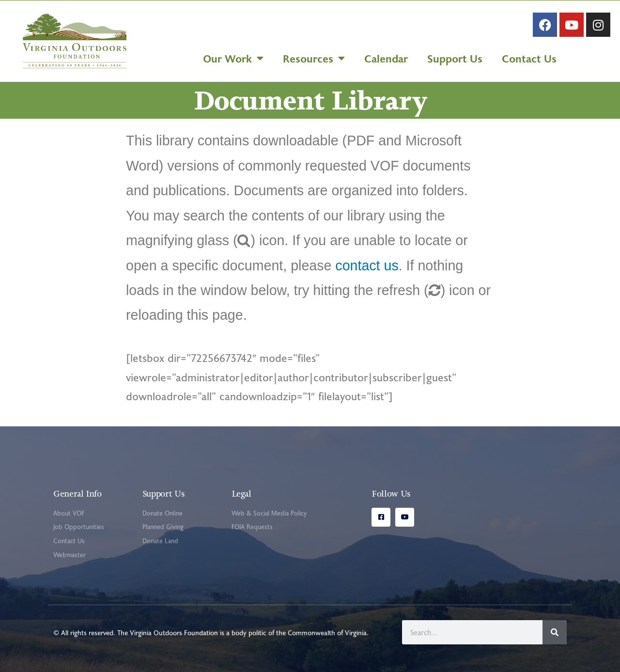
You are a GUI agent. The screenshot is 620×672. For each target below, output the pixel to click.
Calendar (386, 58)
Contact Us (529, 58)
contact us (367, 266)
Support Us (455, 58)
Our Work (233, 58)
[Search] (555, 632)
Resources (314, 58)
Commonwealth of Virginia (327, 633)
